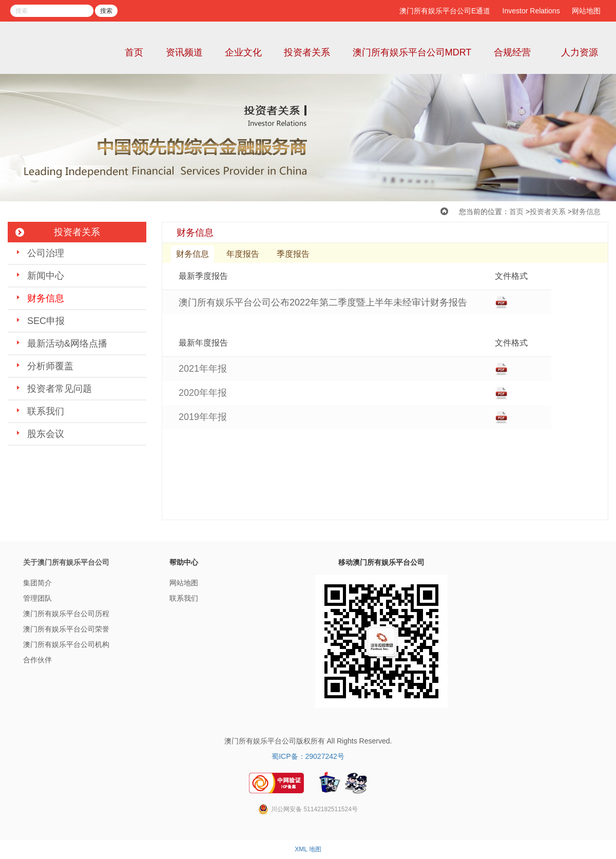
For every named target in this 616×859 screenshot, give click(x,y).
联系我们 (46, 411)
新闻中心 (46, 276)
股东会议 (46, 434)
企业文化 (243, 52)
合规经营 (512, 52)
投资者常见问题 (60, 389)
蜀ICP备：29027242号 (308, 756)
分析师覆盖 (50, 366)
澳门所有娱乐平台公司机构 (66, 644)
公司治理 (46, 253)
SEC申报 (46, 321)
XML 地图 (308, 849)
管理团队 (37, 598)
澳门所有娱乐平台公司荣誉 (66, 629)
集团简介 (37, 583)
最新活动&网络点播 (67, 343)
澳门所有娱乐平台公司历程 (66, 614)
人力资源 (580, 52)
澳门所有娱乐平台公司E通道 (445, 11)
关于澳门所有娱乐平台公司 (66, 562)
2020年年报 (203, 393)
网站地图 (586, 11)
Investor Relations (531, 11)
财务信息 (586, 212)
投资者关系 (307, 52)
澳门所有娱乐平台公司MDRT (412, 52)
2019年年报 (203, 417)
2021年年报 (203, 369)
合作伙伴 (37, 660)
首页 (134, 52)
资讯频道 (184, 52)
